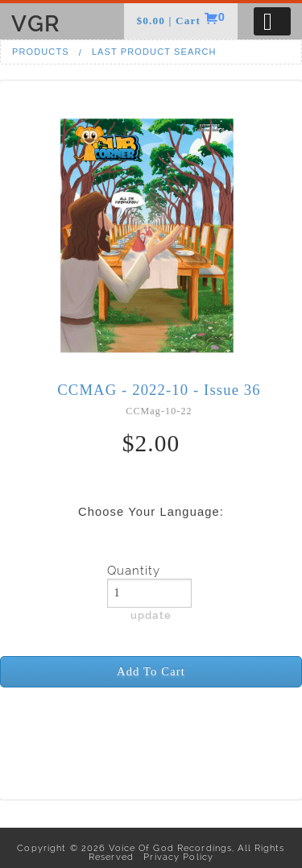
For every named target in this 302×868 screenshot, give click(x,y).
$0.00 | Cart (170, 21)
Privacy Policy (175, 857)
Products (41, 52)
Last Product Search (154, 52)
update (151, 615)
